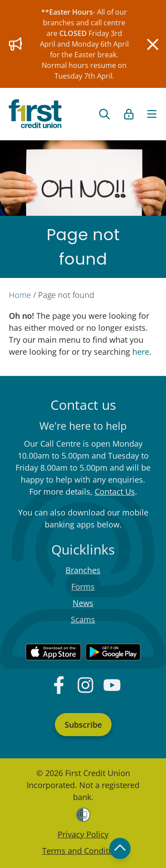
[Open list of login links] (129, 114)
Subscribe (83, 725)
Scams (83, 619)
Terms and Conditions (83, 851)
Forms (83, 587)
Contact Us (115, 491)
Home (20, 295)
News (83, 603)
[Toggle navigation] (152, 114)
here (140, 352)
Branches (83, 570)
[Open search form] (104, 114)
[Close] (152, 44)
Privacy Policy (83, 834)
